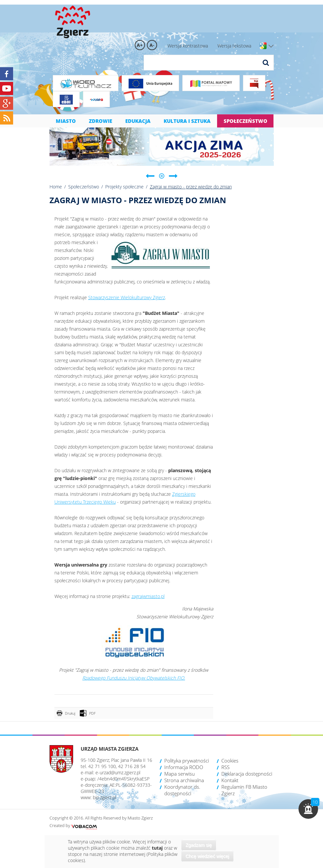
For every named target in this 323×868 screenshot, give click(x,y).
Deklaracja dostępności (247, 774)
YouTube (7, 88)
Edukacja (138, 121)
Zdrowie (101, 121)
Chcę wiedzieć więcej (207, 856)
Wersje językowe (271, 46)
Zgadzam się (199, 845)
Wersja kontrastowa (188, 46)
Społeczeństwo (245, 121)
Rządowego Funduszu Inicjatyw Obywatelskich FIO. (134, 678)
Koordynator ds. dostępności (182, 790)
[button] (308, 809)
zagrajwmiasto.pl (148, 596)
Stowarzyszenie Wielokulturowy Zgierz (127, 297)
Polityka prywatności (187, 761)
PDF (92, 713)
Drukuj (70, 713)
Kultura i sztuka (187, 121)
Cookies (230, 761)
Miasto (66, 121)
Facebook (7, 74)
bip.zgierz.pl (104, 797)
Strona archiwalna (184, 780)
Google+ (7, 103)
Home (56, 187)
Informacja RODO (184, 767)
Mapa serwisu (180, 774)
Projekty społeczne (124, 187)
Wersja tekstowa (234, 46)
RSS (225, 767)
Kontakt (230, 780)
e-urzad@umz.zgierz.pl (118, 772)
